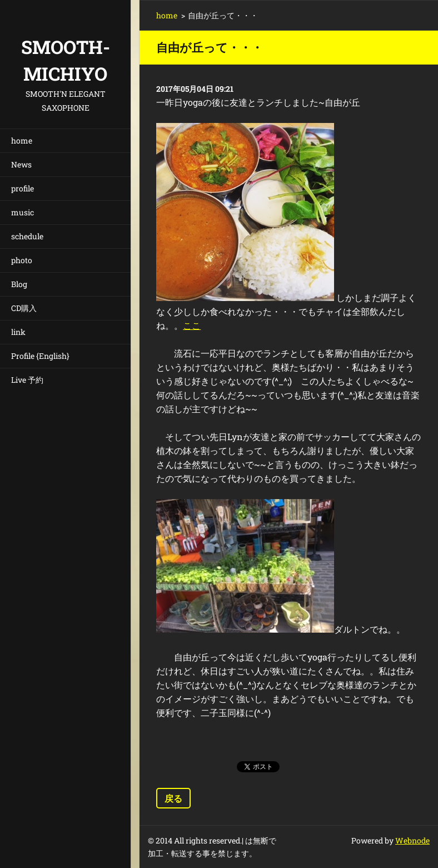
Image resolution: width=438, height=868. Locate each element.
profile (23, 188)
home (22, 140)
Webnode (412, 840)
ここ (192, 325)
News (21, 164)
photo (22, 260)
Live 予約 (27, 380)
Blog (19, 284)
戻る (173, 798)
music (23, 212)
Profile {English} (40, 356)
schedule (27, 236)
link (18, 332)
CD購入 (24, 308)
